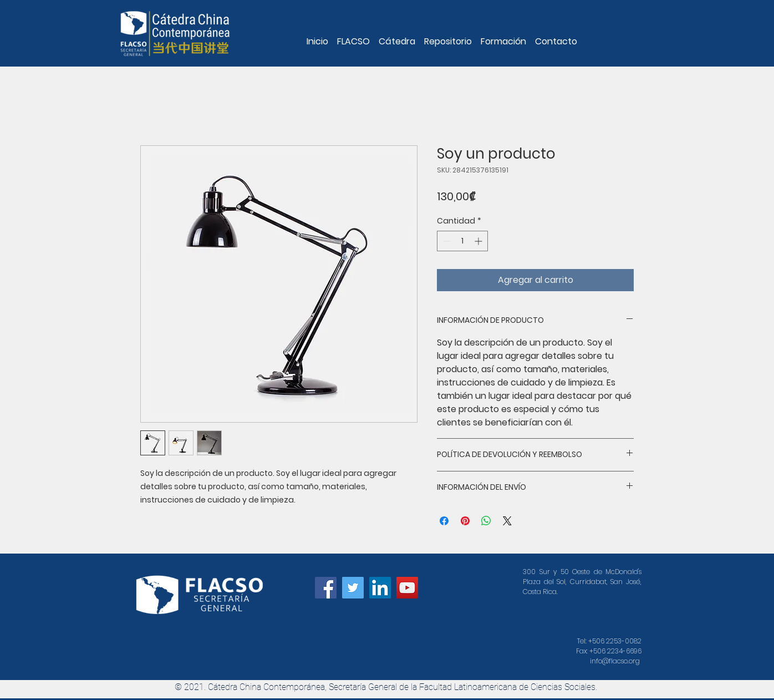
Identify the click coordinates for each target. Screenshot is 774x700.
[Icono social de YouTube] (407, 588)
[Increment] (479, 241)
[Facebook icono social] (326, 588)
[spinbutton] (462, 241)
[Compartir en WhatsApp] (486, 521)
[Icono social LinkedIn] (380, 588)
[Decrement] (445, 241)
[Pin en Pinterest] (465, 521)
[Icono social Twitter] (353, 588)
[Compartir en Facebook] (444, 521)
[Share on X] (507, 521)
